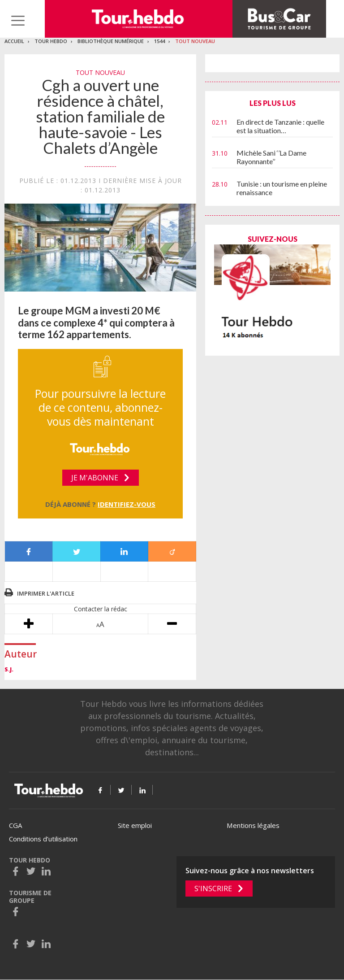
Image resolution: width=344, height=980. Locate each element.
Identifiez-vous (127, 504)
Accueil (14, 41)
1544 (159, 41)
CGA (15, 825)
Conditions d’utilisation (43, 839)
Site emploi (135, 825)
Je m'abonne (95, 478)
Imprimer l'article (46, 593)
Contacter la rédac (101, 609)
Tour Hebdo (51, 41)
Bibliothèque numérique (111, 41)
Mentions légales (253, 825)
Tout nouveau (195, 41)
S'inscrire (213, 889)
